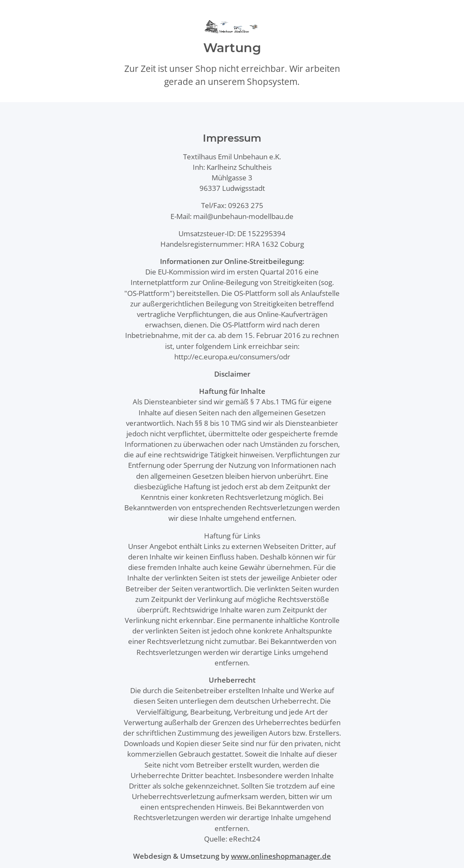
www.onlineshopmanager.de (281, 856)
